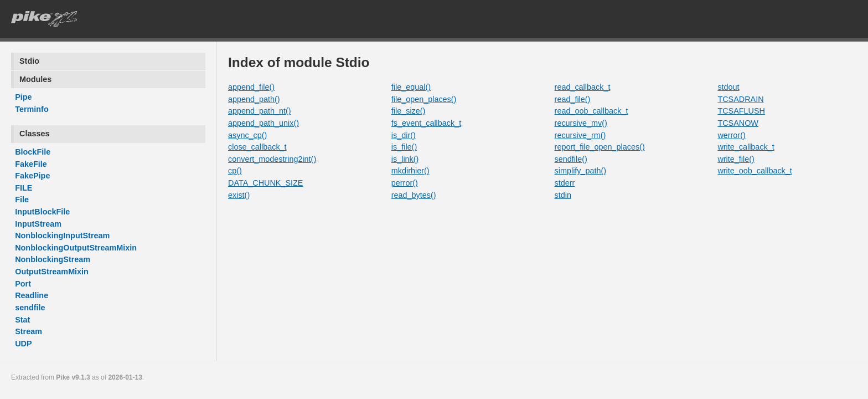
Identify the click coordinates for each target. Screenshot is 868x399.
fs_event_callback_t (426, 123)
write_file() (736, 159)
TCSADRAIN (740, 99)
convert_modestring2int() (272, 159)
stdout (728, 87)
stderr (565, 183)
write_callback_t (746, 147)
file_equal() (411, 87)
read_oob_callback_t (591, 111)
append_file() (251, 87)
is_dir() (404, 135)
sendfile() (571, 159)
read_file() (573, 99)
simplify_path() (581, 171)
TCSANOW (738, 123)
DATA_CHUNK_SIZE (265, 183)
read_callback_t (583, 87)
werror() (731, 135)
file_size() (409, 111)
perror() (405, 183)
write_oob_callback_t (755, 171)
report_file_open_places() (600, 147)
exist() (239, 195)
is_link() (405, 159)
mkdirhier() (410, 171)
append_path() (254, 99)
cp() (235, 171)
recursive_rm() (580, 135)
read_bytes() (414, 195)
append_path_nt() (260, 111)
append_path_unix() (263, 123)
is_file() (404, 147)
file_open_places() (424, 99)
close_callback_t (257, 147)
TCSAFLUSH (741, 111)
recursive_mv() (581, 123)
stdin (563, 195)
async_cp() (247, 135)
